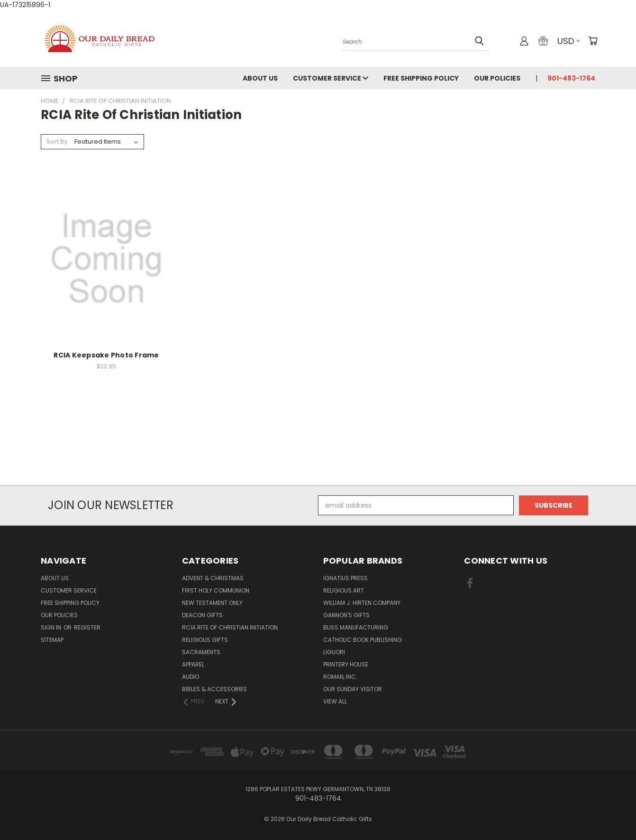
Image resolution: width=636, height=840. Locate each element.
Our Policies (497, 78)
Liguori (334, 652)
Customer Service (331, 78)
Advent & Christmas (213, 578)
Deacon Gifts (202, 615)
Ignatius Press (345, 578)
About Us (260, 78)
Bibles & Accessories (214, 689)
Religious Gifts (205, 640)
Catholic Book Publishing (363, 640)
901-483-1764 (571, 78)
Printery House (346, 664)
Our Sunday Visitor (353, 689)
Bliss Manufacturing (356, 627)
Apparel (193, 664)
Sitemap (52, 640)
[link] (318, 468)
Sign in (52, 627)
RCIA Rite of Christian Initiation (230, 627)
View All (335, 701)
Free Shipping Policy (421, 78)
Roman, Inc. (340, 677)
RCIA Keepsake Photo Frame (106, 355)
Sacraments (201, 652)
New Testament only (212, 603)
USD (569, 41)
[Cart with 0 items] (593, 41)
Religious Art (344, 590)
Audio (191, 677)
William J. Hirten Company (362, 603)
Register (87, 627)
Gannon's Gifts (346, 615)
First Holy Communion (216, 590)
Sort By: (58, 142)
